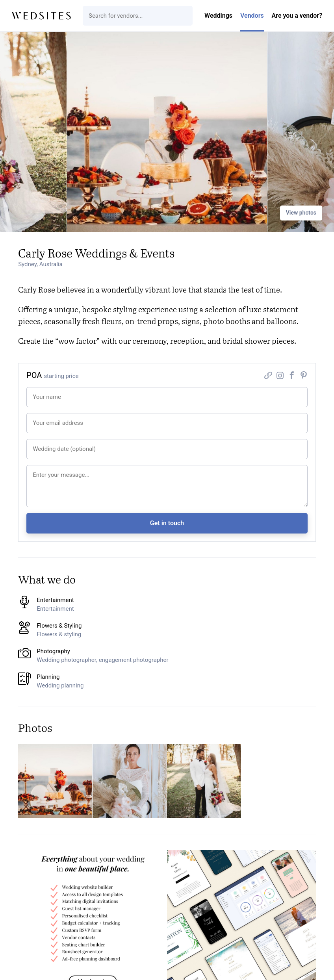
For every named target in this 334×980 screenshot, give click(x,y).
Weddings (218, 16)
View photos (301, 213)
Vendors (252, 16)
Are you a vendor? (297, 16)
